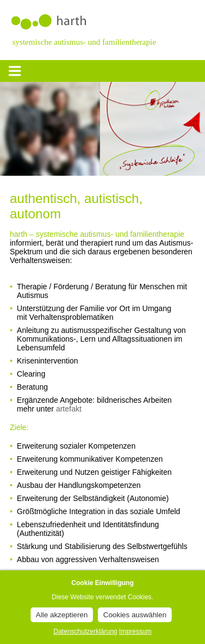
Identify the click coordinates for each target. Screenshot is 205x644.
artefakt (69, 409)
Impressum (135, 631)
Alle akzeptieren (62, 615)
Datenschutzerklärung (86, 631)
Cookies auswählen (135, 615)
